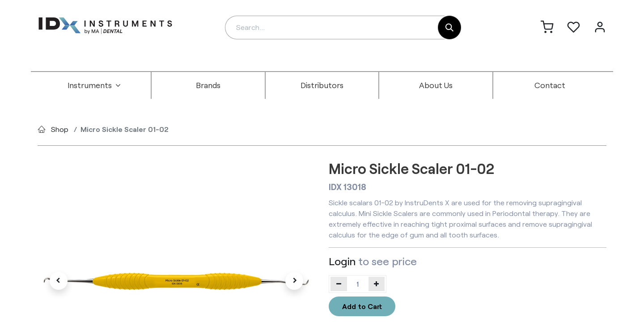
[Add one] (377, 284)
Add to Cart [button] (362, 306)
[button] (58, 281)
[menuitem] (94, 85)
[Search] (449, 28)
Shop (60, 129)
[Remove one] (339, 284)
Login (342, 261)
